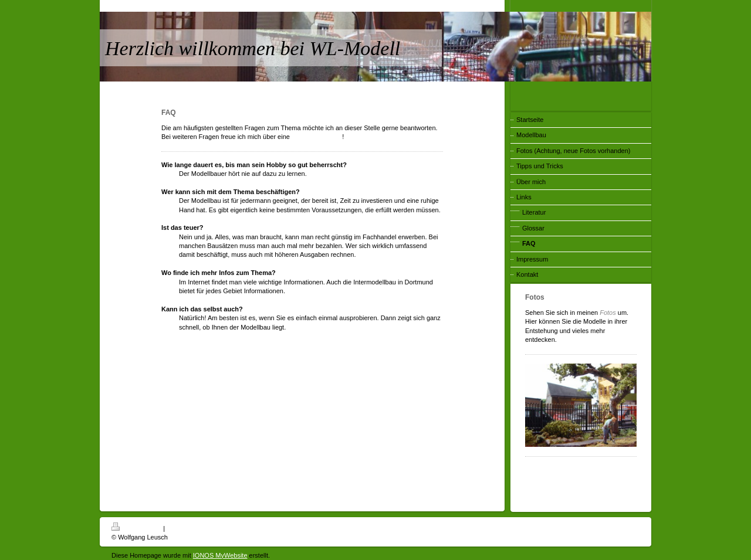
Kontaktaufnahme (317, 137)
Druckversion (137, 528)
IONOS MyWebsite (220, 555)
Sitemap (178, 528)
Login (632, 527)
